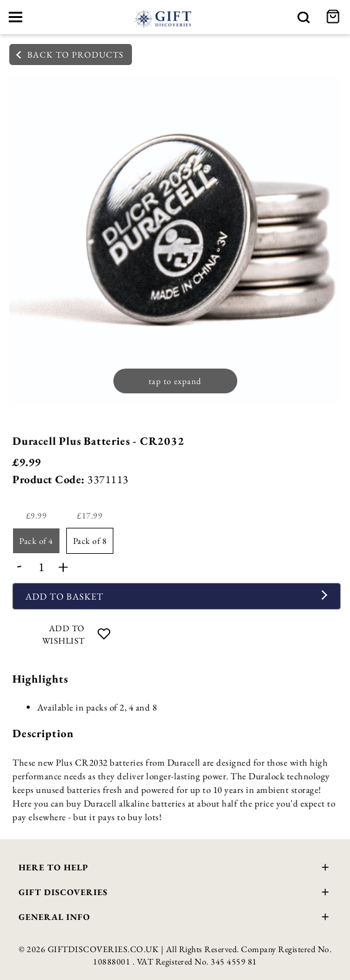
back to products (70, 55)
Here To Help (175, 869)
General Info (175, 918)
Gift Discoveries (175, 894)
